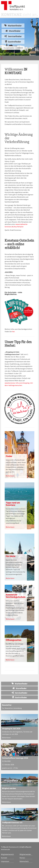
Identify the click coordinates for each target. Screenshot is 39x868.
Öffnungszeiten (14, 640)
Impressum (5, 861)
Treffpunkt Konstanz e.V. (12, 822)
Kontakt (4, 858)
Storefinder (13, 31)
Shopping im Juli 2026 (11, 729)
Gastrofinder (13, 42)
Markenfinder (13, 26)
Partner (22, 858)
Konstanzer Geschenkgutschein (16, 596)
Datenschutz (24, 861)
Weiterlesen (10, 476)
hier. (13, 331)
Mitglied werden (9, 788)
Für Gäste (11, 556)
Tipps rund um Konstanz (13, 504)
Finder (9, 456)
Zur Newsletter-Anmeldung (12, 708)
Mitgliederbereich (7, 854)
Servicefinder (13, 36)
